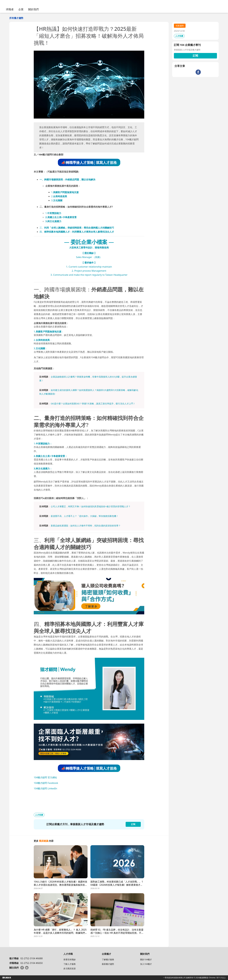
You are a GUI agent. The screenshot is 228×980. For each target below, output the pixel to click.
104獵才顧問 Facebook (46, 783)
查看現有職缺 (70, 959)
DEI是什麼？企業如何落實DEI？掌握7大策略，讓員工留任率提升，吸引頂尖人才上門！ (93, 404)
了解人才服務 (70, 964)
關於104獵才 (146, 959)
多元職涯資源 (70, 968)
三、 (77, 228)
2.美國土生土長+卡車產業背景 (61, 217)
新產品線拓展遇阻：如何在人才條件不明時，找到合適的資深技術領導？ (86, 526)
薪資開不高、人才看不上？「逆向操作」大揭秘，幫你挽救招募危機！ (85, 516)
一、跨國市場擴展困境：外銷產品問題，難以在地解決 (67, 179)
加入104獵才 (146, 964)
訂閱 (195, 56)
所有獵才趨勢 (16, 18)
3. (57, 200)
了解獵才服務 (108, 959)
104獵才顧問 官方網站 (45, 777)
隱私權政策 (7, 978)
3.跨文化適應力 (53, 221)
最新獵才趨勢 (108, 964)
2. (59, 196)
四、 (77, 232)
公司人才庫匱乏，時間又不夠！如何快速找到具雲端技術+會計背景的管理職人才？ (91, 506)
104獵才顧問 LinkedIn (45, 788)
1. (65, 192)
